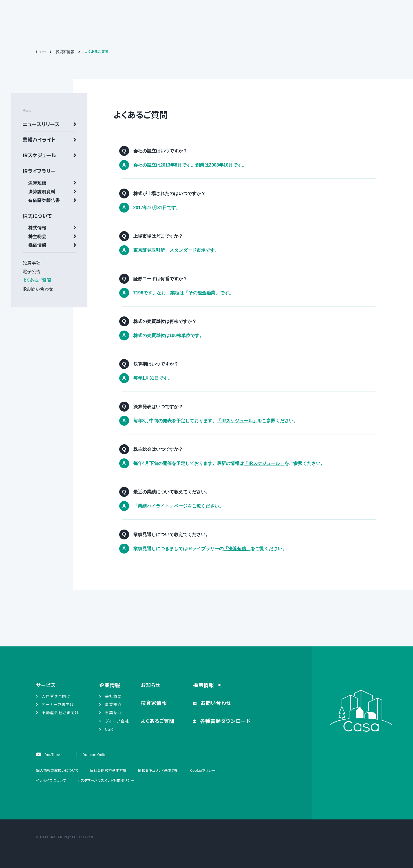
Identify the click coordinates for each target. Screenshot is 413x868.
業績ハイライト (39, 139)
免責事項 (32, 263)
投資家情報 (65, 52)
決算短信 (37, 183)
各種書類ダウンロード (225, 721)
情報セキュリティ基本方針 (158, 770)
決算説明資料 (42, 191)
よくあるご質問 (37, 280)
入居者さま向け (56, 696)
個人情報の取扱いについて (57, 770)
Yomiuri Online (96, 754)
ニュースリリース (41, 124)
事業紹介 (113, 712)
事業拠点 (113, 704)
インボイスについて (51, 780)
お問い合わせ (215, 703)
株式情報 (37, 228)
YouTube (52, 754)
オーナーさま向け (58, 704)
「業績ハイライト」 (154, 506)
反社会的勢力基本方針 (108, 770)
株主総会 (37, 236)
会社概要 (113, 696)
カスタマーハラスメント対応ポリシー (106, 780)
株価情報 (37, 245)
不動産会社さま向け (60, 712)
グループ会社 (117, 721)
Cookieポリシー (203, 770)
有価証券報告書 (44, 200)
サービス (46, 685)
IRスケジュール (39, 155)
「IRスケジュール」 (237, 421)
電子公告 (32, 271)
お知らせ (151, 685)
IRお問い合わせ (38, 289)
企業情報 (110, 685)
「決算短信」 (237, 549)
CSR (109, 729)
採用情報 (204, 685)
